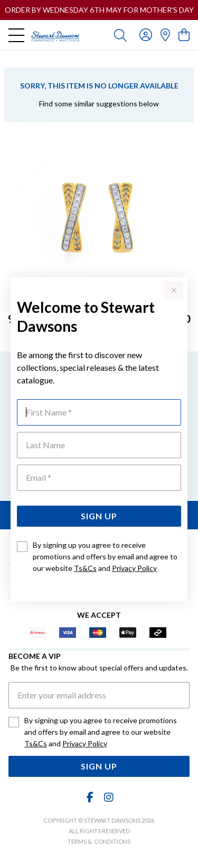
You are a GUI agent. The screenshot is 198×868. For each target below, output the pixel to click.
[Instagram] (108, 797)
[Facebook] (90, 797)
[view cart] (184, 34)
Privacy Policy (134, 568)
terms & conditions (99, 841)
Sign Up (99, 516)
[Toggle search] (120, 35)
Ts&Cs (85, 568)
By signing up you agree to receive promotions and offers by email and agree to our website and (105, 556)
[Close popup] (174, 291)
